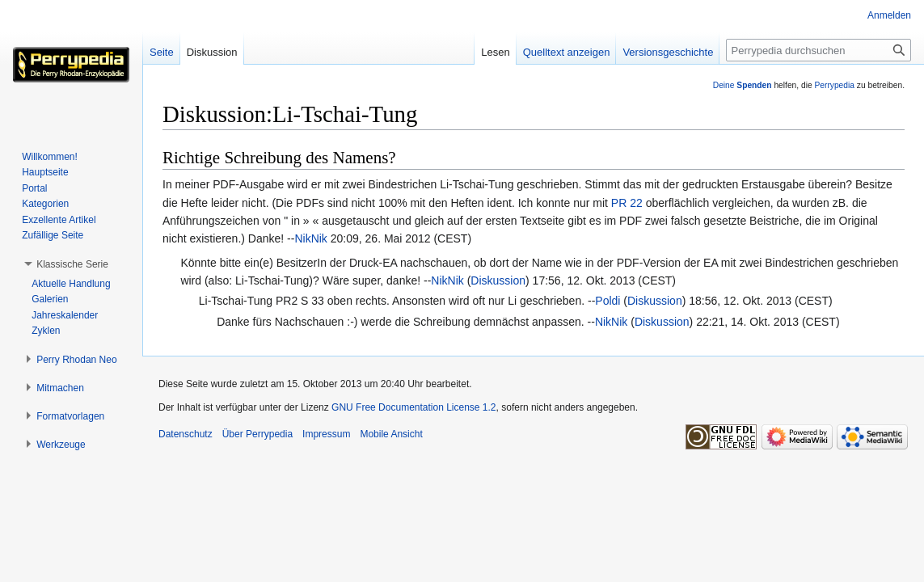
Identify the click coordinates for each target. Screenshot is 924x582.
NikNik (310, 238)
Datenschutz (186, 434)
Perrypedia (834, 85)
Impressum (326, 434)
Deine (743, 85)
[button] (72, 264)
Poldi (608, 301)
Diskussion (498, 280)
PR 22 (627, 203)
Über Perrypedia (257, 434)
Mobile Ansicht (391, 434)
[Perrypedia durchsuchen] (819, 50)
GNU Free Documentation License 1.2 (413, 407)
